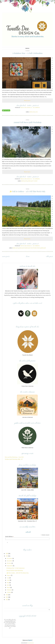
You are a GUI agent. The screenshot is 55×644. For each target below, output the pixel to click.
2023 (7, 597)
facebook (23, 106)
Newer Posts (6, 256)
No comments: (36, 108)
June (8, 580)
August (9, 575)
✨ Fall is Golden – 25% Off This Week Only (27, 191)
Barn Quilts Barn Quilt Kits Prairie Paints (30, 248)
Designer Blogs (31, 643)
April (8, 585)
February (9, 590)
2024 (7, 595)
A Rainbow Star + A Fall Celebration (27, 53)
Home (28, 256)
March (9, 587)
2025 (7, 556)
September (10, 566)
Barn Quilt (32, 112)
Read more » (28, 101)
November (10, 561)
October (9, 563)
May (8, 583)
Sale (37, 112)
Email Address (9, 537)
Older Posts (49, 256)
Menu (27, 48)
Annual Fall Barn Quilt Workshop (27, 122)
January (9, 592)
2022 (7, 600)
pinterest (36, 106)
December (10, 558)
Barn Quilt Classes (33, 181)
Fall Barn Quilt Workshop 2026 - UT (14, 459)
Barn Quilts (24, 181)
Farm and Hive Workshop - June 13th (14, 457)
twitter (29, 106)
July (8, 578)
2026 (7, 554)
